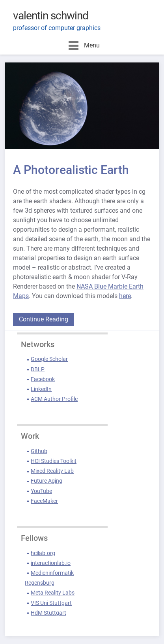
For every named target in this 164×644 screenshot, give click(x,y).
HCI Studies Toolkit (54, 461)
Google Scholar (49, 359)
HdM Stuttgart (48, 613)
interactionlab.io (51, 563)
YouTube (41, 491)
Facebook (43, 379)
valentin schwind (51, 16)
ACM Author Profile (54, 399)
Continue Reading (44, 319)
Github (39, 451)
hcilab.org (43, 553)
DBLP (38, 369)
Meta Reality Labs (53, 593)
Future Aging (47, 481)
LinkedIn (41, 389)
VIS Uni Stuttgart (51, 603)
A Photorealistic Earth (71, 170)
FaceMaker (44, 501)
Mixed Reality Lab (52, 471)
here (125, 296)
